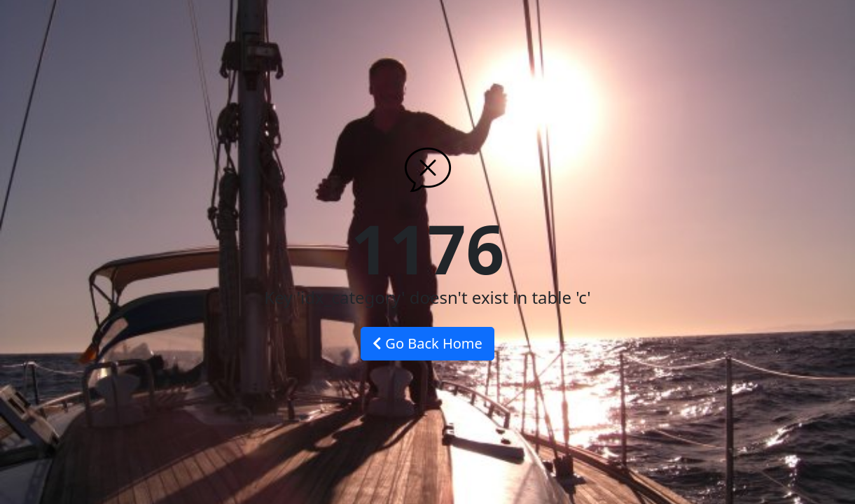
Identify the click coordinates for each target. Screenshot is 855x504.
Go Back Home (427, 343)
